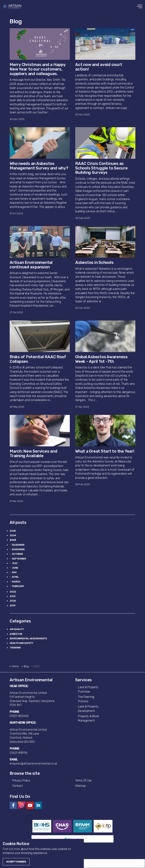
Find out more (11, 849)
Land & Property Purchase (88, 689)
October (17, 554)
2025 (13, 531)
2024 (13, 535)
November (18, 549)
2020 (13, 601)
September (19, 559)
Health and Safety (21, 643)
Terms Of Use (83, 780)
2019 (13, 606)
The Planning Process (86, 699)
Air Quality (17, 629)
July (15, 563)
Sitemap (80, 786)
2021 (13, 596)
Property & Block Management (89, 718)
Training (15, 648)
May (14, 572)
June (15, 568)
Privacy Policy (21, 780)
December (18, 545)
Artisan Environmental (12, 6)
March (16, 582)
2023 (13, 540)
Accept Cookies (16, 862)
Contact (17, 786)
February (18, 586)
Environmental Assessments (28, 639)
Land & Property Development (88, 709)
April (15, 577)
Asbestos (16, 634)
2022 (13, 592)
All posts (18, 522)
